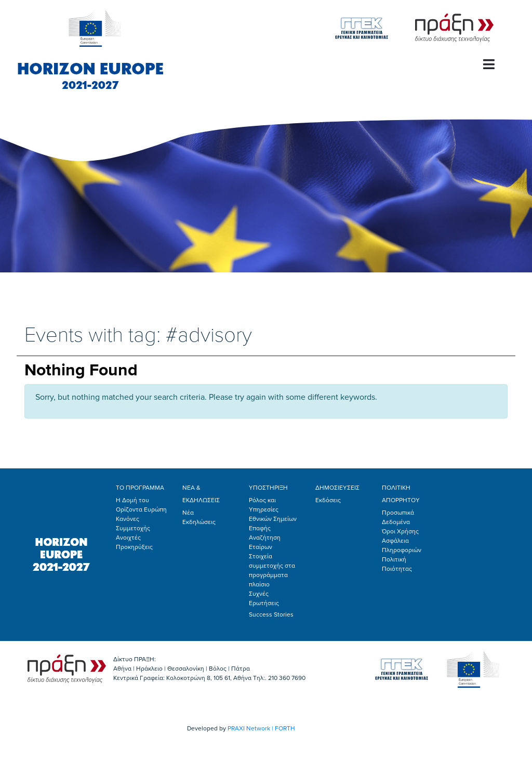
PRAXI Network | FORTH (261, 728)
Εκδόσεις (328, 500)
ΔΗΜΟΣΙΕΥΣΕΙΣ (337, 488)
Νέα (188, 513)
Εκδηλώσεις (199, 522)
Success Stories (271, 614)
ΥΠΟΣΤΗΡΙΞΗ (268, 488)
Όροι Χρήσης (400, 531)
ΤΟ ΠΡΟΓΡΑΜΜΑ (140, 488)
